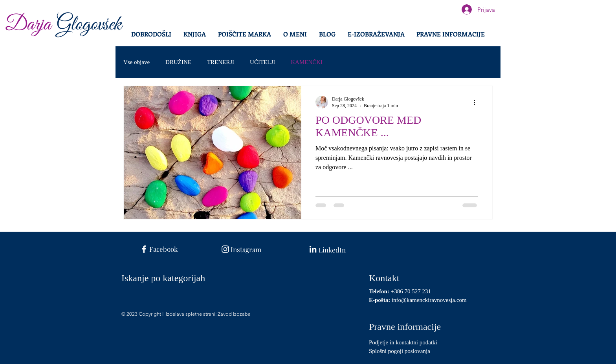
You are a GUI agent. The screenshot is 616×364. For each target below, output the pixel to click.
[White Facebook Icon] (144, 249)
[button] (451, 34)
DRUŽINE (178, 62)
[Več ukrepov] (477, 102)
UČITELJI (262, 62)
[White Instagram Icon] (225, 249)
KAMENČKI (307, 62)
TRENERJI (221, 62)
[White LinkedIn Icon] (313, 249)
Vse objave (137, 62)
